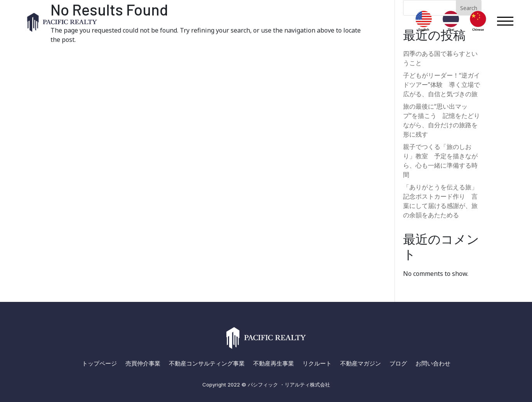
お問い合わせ (433, 364)
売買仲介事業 (143, 364)
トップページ (99, 364)
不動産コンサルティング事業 (207, 364)
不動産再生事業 (274, 364)
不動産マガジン (361, 364)
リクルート (317, 364)
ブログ (398, 364)
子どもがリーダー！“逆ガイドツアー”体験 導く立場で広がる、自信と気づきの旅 (442, 85)
